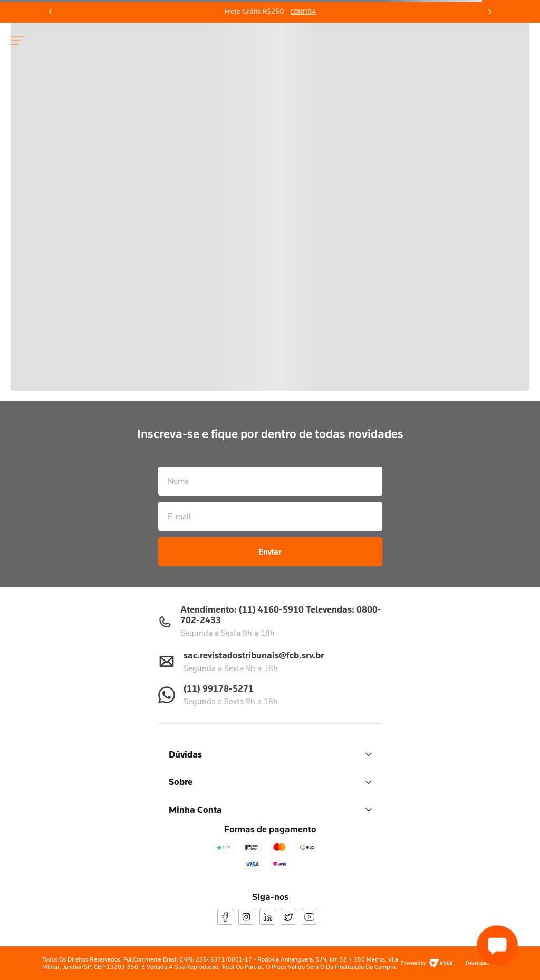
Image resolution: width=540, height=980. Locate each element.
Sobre (270, 782)
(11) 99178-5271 (219, 688)
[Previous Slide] (51, 12)
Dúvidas (270, 754)
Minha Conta (270, 809)
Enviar (270, 551)
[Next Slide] (489, 12)
